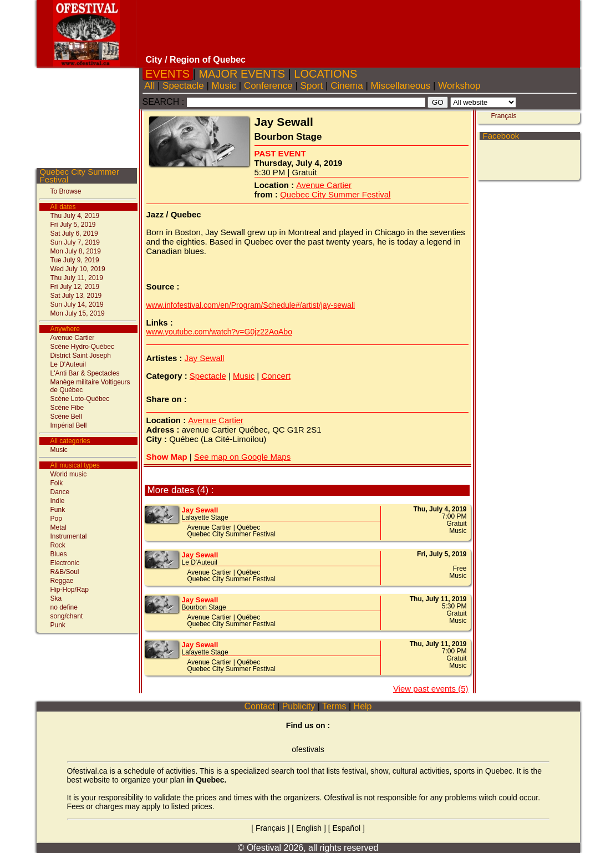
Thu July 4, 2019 (75, 216)
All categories (70, 441)
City (154, 60)
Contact (259, 706)
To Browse (66, 191)
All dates (63, 207)
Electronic (65, 563)
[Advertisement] (360, 28)
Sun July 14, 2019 (77, 304)
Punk (58, 625)
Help (363, 706)
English (309, 828)
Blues (59, 554)
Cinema (347, 86)
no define (64, 607)
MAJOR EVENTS (242, 74)
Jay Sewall (205, 358)
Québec (248, 527)
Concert (276, 376)
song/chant (67, 616)
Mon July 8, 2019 (76, 251)
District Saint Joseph (81, 356)
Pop (56, 519)
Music (59, 450)
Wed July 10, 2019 (78, 269)
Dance (60, 492)
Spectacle (183, 86)
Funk (58, 510)
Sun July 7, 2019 (75, 242)
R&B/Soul (65, 572)
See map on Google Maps (242, 457)
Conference (268, 86)
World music (69, 474)
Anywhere (65, 329)
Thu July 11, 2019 (77, 278)
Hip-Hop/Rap (70, 590)
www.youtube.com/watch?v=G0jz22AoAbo (219, 332)
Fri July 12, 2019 (75, 287)
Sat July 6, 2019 (74, 233)
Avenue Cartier (73, 338)
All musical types (75, 465)
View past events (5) (431, 689)
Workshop (459, 86)
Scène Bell (66, 417)
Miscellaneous (401, 86)
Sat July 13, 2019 (76, 296)
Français (504, 116)
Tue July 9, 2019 (75, 260)
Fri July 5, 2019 (73, 225)
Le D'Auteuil (68, 364)
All (150, 86)
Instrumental (69, 536)
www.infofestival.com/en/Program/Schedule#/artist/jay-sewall (251, 305)
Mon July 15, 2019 (78, 313)
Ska (56, 598)
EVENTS (168, 74)
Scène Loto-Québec (80, 399)
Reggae (62, 581)
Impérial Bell (69, 425)
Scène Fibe (67, 408)
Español (346, 828)
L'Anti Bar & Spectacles (85, 373)
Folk (57, 483)
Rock (58, 545)
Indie (58, 501)
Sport (312, 86)
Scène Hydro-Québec (82, 347)
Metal (58, 527)
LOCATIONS (326, 74)
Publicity (298, 706)
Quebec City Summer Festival (80, 176)
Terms (334, 706)
